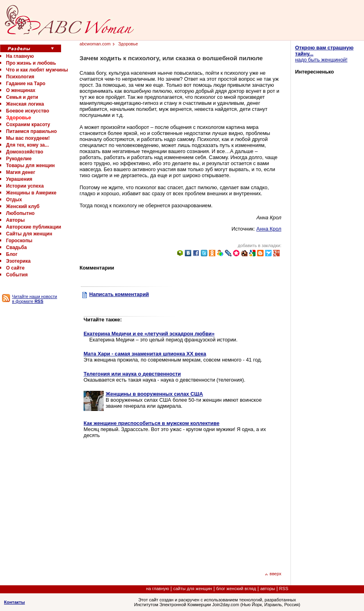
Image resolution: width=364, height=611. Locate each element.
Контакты (14, 602)
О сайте (15, 268)
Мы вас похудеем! (28, 138)
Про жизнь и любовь (31, 63)
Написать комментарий (119, 294)
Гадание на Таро (26, 84)
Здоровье (18, 117)
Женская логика (25, 104)
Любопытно (20, 213)
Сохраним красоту (28, 125)
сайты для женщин (192, 589)
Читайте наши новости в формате (35, 299)
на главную (158, 589)
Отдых (14, 200)
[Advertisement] (151, 504)
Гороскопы (19, 241)
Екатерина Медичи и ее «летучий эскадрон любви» (149, 334)
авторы (268, 589)
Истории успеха (25, 186)
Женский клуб (23, 206)
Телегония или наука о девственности (132, 374)
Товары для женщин (30, 166)
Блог (12, 254)
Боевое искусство (28, 111)
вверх (273, 574)
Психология (20, 77)
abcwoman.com (95, 44)
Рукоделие (19, 159)
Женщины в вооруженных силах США (154, 394)
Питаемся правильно (31, 131)
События (17, 275)
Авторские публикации (34, 227)
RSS (284, 589)
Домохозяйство (25, 152)
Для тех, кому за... (27, 145)
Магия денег (21, 172)
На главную (20, 56)
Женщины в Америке (31, 193)
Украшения (19, 179)
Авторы (15, 220)
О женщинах (21, 90)
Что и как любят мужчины (37, 70)
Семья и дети (22, 97)
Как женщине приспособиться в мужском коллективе (151, 423)
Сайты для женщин (29, 234)
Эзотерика (18, 261)
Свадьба (16, 247)
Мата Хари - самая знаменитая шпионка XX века (145, 354)
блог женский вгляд (236, 589)
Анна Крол (269, 229)
